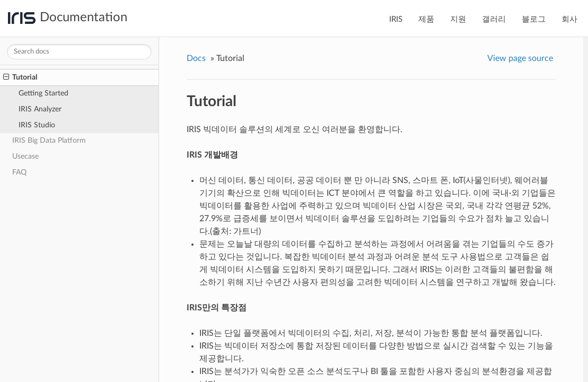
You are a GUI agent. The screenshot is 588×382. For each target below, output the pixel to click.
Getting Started (43, 93)
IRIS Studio (37, 125)
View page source (520, 58)
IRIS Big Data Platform (49, 140)
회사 (569, 19)
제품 (426, 19)
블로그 (534, 19)
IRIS (396, 19)
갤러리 (494, 19)
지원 (458, 19)
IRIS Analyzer (40, 109)
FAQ (19, 172)
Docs (196, 58)
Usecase (25, 156)
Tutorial (20, 77)
